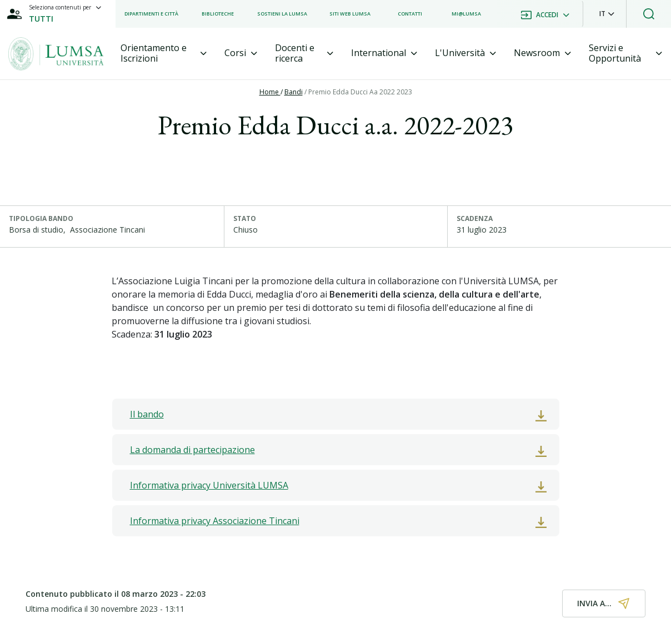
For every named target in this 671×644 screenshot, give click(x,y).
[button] (607, 14)
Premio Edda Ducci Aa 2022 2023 (360, 92)
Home (270, 92)
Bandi (294, 92)
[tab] (164, 53)
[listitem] (151, 14)
